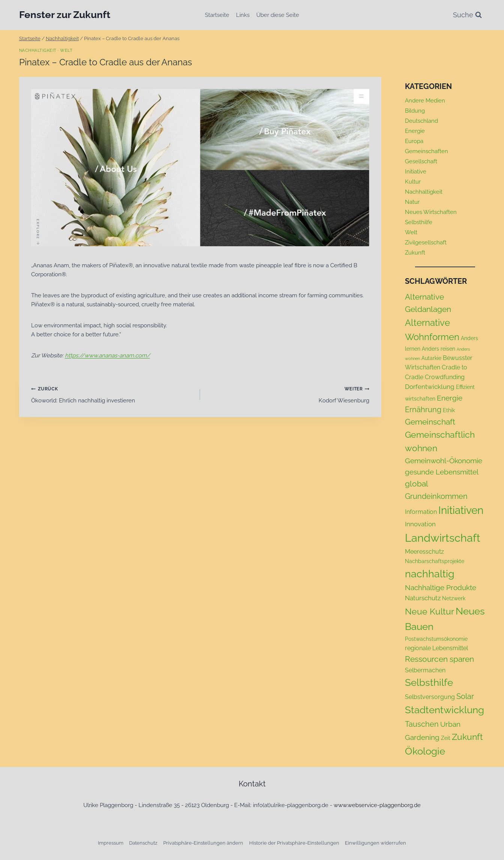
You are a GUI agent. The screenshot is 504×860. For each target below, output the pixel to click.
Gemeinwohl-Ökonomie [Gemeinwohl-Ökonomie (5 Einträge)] (444, 461)
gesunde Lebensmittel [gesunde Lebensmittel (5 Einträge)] (442, 472)
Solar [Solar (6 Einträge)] (465, 696)
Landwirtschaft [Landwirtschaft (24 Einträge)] (443, 538)
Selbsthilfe (419, 222)
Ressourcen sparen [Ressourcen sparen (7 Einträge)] (439, 659)
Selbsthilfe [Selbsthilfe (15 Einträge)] (429, 682)
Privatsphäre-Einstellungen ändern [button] (203, 843)
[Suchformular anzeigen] (467, 15)
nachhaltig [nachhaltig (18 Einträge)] (430, 574)
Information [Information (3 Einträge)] (421, 512)
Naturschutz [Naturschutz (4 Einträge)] (423, 598)
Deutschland (421, 121)
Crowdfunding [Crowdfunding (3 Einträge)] (445, 377)
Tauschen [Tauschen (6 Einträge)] (422, 724)
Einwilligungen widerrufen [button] (375, 843)
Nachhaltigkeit (38, 50)
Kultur (413, 182)
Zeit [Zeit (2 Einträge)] (446, 738)
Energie (415, 131)
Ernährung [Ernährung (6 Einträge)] (423, 410)
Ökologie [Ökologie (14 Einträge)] (425, 751)
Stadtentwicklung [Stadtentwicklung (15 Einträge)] (445, 710)
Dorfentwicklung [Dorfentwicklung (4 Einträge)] (430, 387)
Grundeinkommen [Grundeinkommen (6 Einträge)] (436, 496)
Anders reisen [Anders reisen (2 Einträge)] (439, 349)
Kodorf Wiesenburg (287, 394)
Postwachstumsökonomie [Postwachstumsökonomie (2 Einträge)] (436, 639)
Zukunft (415, 253)
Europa (414, 141)
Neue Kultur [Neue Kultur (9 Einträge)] (430, 611)
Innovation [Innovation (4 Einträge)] (420, 524)
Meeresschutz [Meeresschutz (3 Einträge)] (424, 552)
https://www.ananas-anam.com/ (108, 355)
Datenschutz (143, 843)
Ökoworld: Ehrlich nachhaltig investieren (113, 394)
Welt (66, 50)
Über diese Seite (278, 15)
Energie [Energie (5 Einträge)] (450, 398)
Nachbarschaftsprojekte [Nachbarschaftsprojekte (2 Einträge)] (435, 561)
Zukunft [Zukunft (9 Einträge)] (467, 737)
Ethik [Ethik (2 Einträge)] (449, 410)
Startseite (217, 15)
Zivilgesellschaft (426, 242)
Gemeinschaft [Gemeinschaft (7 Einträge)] (430, 422)
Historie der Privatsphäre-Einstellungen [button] (294, 843)
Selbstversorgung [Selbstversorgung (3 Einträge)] (430, 697)
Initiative (416, 172)
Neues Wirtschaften (431, 212)
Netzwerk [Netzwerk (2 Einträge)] (454, 598)
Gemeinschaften (427, 151)
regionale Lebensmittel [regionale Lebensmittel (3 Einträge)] (436, 648)
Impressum (111, 843)
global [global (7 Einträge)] (417, 484)
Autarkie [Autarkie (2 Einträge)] (431, 358)
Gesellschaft (421, 161)
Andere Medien (425, 101)
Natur (412, 202)
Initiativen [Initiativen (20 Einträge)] (461, 510)
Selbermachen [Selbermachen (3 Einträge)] (425, 670)
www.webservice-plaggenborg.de (377, 805)
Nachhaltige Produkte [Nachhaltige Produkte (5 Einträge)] (441, 587)
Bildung (415, 111)
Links (243, 15)
